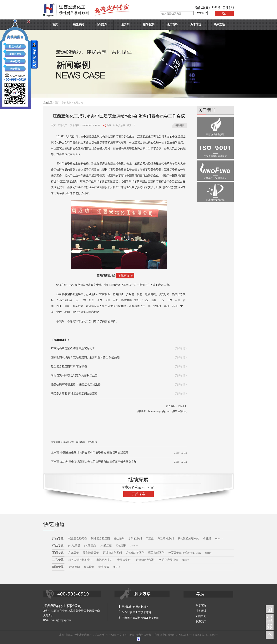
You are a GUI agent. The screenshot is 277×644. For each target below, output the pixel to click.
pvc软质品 (74, 546)
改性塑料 (121, 546)
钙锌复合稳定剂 (100, 538)
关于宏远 (196, 25)
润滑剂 (125, 25)
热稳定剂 (102, 25)
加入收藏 (119, 125)
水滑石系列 (135, 538)
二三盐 (150, 538)
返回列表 (179, 125)
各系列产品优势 (169, 560)
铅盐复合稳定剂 (78, 538)
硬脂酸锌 (81, 442)
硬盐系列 (78, 25)
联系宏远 (219, 25)
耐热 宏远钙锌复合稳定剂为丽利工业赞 (74, 375)
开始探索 (138, 494)
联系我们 (201, 622)
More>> (219, 539)
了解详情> (181, 348)
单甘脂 (207, 538)
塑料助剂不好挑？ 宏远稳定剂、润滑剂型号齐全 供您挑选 (85, 357)
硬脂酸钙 (92, 442)
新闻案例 (67, 103)
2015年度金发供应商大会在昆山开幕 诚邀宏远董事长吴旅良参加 (98, 462)
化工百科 (172, 25)
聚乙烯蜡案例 (156, 553)
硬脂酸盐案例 (91, 553)
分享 (107, 125)
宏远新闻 (78, 103)
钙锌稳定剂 (68, 442)
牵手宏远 (104, 567)
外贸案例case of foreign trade (185, 553)
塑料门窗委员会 (106, 275)
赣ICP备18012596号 (206, 635)
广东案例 (74, 553)
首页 (55, 25)
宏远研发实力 (104, 560)
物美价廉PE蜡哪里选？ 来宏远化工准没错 (76, 385)
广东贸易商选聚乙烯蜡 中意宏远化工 (73, 348)
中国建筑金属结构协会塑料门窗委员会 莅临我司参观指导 (94, 453)
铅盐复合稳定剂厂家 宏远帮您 (69, 366)
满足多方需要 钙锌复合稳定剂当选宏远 (74, 394)
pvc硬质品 (90, 546)
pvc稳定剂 (106, 546)
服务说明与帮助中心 (80, 560)
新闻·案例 (149, 25)
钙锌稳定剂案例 (112, 553)
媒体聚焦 (89, 567)
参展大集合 (124, 560)
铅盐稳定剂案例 (135, 553)
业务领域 (201, 611)
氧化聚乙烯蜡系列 (188, 538)
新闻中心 (201, 616)
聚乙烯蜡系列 (166, 538)
